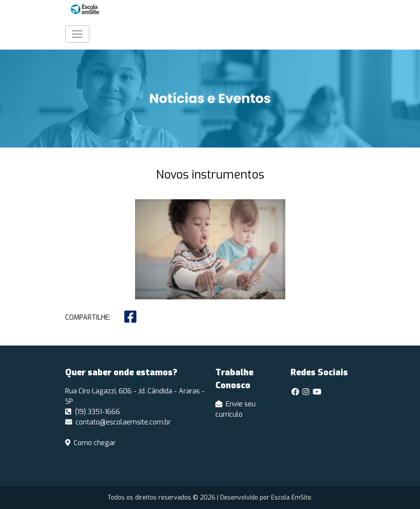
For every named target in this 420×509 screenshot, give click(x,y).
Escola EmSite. (292, 498)
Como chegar (90, 443)
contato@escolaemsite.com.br (118, 422)
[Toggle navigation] (77, 34)
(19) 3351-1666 (93, 412)
